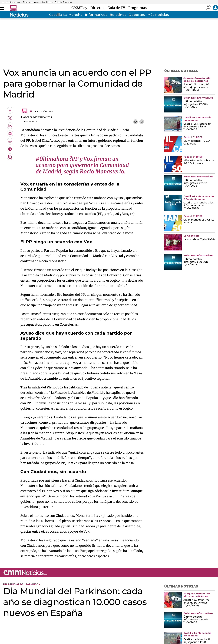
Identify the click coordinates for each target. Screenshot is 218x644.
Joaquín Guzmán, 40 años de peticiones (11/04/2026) (196, 87)
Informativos (96, 15)
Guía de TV (117, 8)
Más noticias (158, 15)
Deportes (137, 15)
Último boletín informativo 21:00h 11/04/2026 (195, 183)
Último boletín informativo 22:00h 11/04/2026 (196, 104)
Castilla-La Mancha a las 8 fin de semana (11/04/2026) (199, 206)
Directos (98, 8)
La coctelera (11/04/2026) (199, 240)
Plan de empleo (31, 2)
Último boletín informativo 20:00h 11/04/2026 (196, 262)
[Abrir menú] (2, 8)
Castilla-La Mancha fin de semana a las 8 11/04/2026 (197, 127)
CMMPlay (80, 8)
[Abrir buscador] (208, 8)
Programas (138, 8)
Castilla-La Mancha (66, 15)
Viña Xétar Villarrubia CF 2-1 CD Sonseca (199, 162)
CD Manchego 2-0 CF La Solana (199, 221)
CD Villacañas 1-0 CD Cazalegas (197, 142)
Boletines (118, 15)
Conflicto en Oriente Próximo (57, 2)
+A (136, 122)
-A (142, 122)
